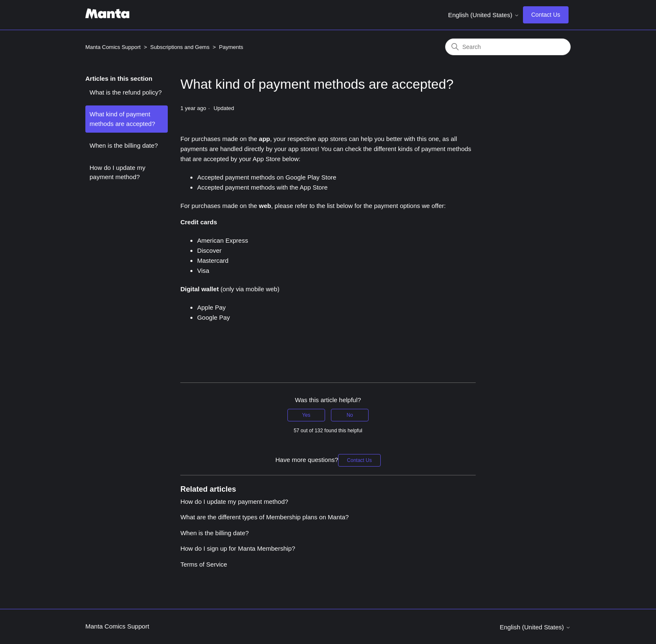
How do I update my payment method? (117, 172)
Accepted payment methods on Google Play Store (267, 177)
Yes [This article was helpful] (306, 415)
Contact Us (546, 15)
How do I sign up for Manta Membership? (238, 548)
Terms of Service (204, 564)
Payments (231, 47)
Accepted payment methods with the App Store (262, 187)
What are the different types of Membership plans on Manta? (264, 517)
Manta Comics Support (113, 47)
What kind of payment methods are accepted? (122, 119)
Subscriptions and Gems (180, 47)
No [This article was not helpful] (350, 415)
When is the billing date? (124, 145)
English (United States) (484, 15)
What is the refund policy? (126, 92)
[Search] (508, 47)
